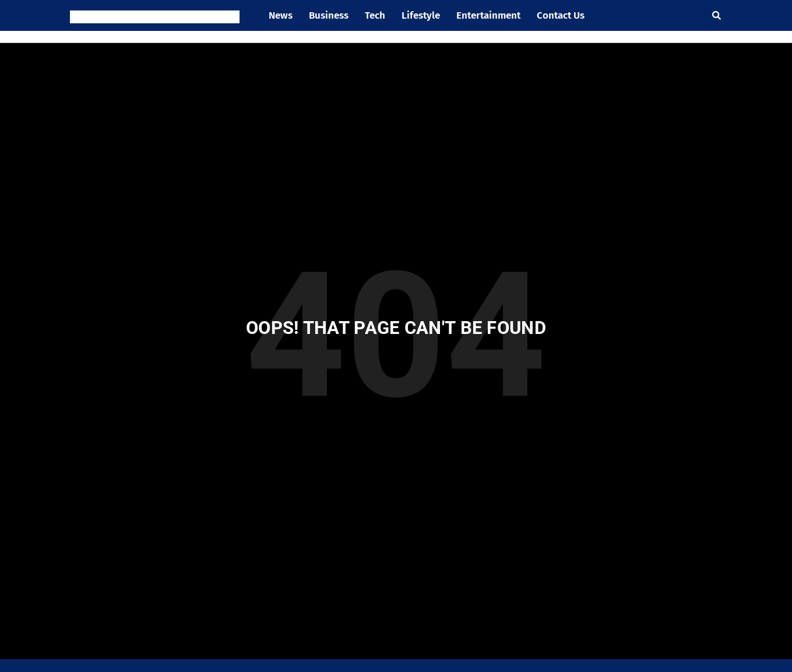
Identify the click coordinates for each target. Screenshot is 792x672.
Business (329, 15)
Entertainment (488, 15)
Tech (375, 15)
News (281, 15)
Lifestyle (421, 15)
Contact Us (561, 15)
